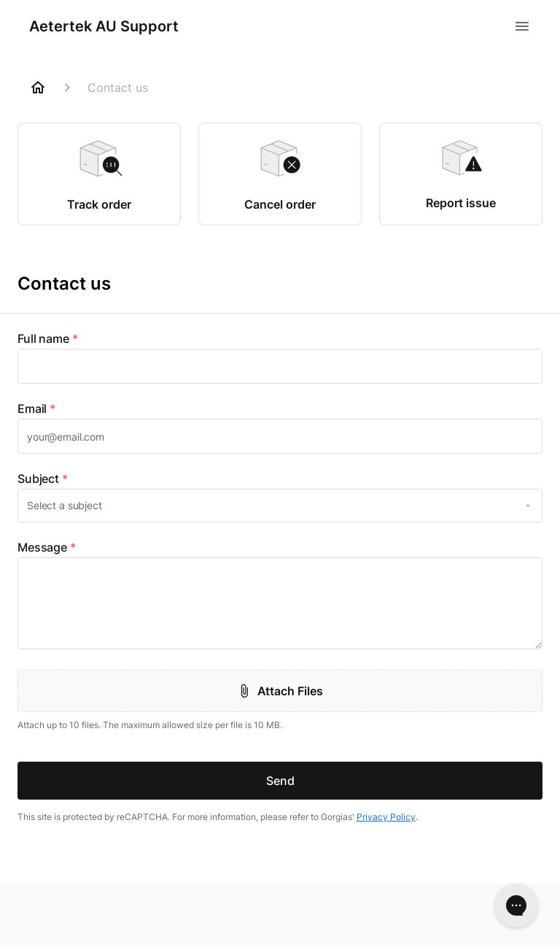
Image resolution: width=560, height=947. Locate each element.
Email (36, 409)
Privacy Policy (386, 817)
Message (47, 547)
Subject (43, 479)
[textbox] (280, 366)
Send (280, 781)
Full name (48, 339)
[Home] (38, 88)
